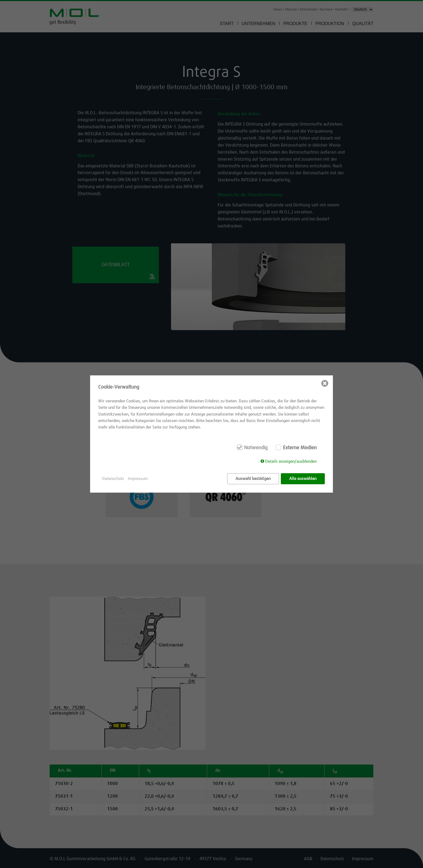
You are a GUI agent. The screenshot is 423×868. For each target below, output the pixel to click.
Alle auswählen (303, 479)
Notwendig (256, 448)
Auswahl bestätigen (253, 479)
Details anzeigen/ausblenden (291, 462)
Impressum (138, 479)
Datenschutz (113, 479)
